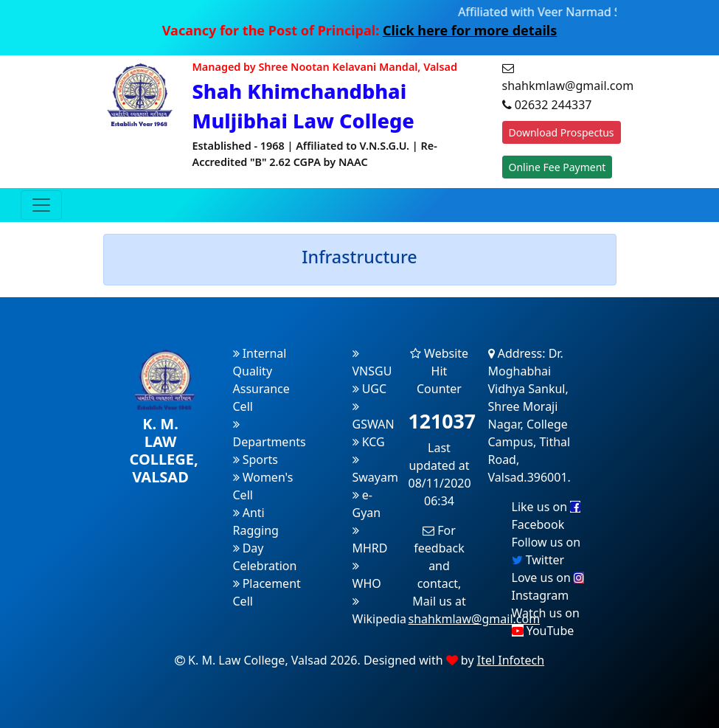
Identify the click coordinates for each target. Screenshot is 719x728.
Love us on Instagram (548, 586)
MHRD (370, 540)
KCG (369, 442)
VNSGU (372, 363)
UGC (370, 389)
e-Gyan (367, 504)
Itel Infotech (511, 660)
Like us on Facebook (546, 516)
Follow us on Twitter (546, 551)
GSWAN (374, 416)
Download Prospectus (562, 132)
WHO (367, 576)
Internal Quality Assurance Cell (261, 380)
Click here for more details (470, 30)
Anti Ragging (256, 521)
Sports (256, 460)
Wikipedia (380, 611)
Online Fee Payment (558, 167)
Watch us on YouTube (546, 622)
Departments (270, 434)
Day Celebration (265, 557)
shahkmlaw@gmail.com (475, 619)
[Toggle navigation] (41, 205)
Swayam (375, 469)
